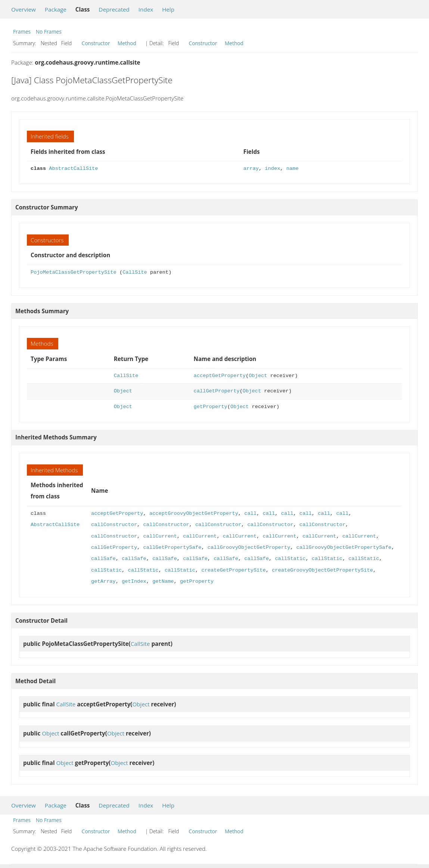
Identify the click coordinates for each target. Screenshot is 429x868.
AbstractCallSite (73, 169)
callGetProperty (217, 391)
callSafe (103, 559)
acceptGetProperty (220, 376)
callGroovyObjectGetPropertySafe (344, 547)
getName (163, 581)
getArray (103, 581)
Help (168, 9)
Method (127, 43)
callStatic (290, 559)
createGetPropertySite (233, 570)
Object (258, 376)
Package (56, 9)
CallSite (135, 272)
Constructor (96, 43)
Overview (24, 9)
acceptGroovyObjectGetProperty (194, 514)
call (250, 514)
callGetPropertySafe (172, 547)
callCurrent (160, 536)
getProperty (211, 407)
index (272, 169)
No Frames (49, 32)
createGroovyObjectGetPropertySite (322, 570)
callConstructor (114, 525)
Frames (22, 32)
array (251, 169)
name (293, 169)
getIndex (134, 581)
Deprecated (114, 9)
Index (146, 9)
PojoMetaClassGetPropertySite (74, 272)
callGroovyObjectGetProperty (249, 547)
